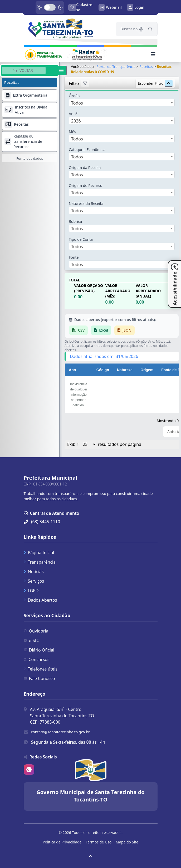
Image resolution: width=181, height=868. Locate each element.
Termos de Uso (99, 842)
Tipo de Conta (81, 239)
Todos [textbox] (77, 103)
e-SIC (31, 640)
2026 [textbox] (76, 121)
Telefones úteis (41, 669)
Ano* (73, 114)
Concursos (37, 659)
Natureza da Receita (86, 203)
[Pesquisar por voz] (141, 29)
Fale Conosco (39, 678)
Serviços (34, 581)
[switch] (50, 7)
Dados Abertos (40, 600)
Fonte (74, 257)
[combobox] (122, 103)
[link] (67, 28)
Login (136, 7)
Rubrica (75, 221)
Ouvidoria (36, 631)
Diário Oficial (39, 650)
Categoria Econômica (87, 150)
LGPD (31, 591)
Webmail (110, 7)
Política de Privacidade (62, 842)
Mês (72, 132)
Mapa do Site (127, 842)
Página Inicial (39, 553)
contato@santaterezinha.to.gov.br (60, 732)
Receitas (146, 67)
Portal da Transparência (116, 67)
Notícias (34, 572)
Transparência (40, 562)
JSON (124, 330)
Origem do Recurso (85, 185)
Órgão (74, 96)
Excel (101, 330)
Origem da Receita (85, 168)
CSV (78, 330)
